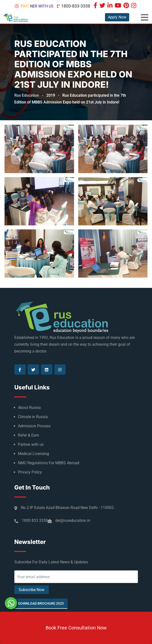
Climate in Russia (33, 417)
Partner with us (37, 6)
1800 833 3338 (35, 520)
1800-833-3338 (76, 6)
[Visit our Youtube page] (119, 6)
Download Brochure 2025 (41, 603)
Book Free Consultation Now (76, 628)
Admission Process (34, 426)
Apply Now (117, 17)
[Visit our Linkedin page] (111, 6)
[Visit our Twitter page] (103, 6)
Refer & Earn (28, 435)
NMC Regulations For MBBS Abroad (49, 463)
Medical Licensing (33, 454)
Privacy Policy (30, 472)
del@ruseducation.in (73, 520)
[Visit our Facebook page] (96, 6)
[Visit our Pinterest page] (127, 6)
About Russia (29, 408)
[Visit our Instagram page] (134, 6)
